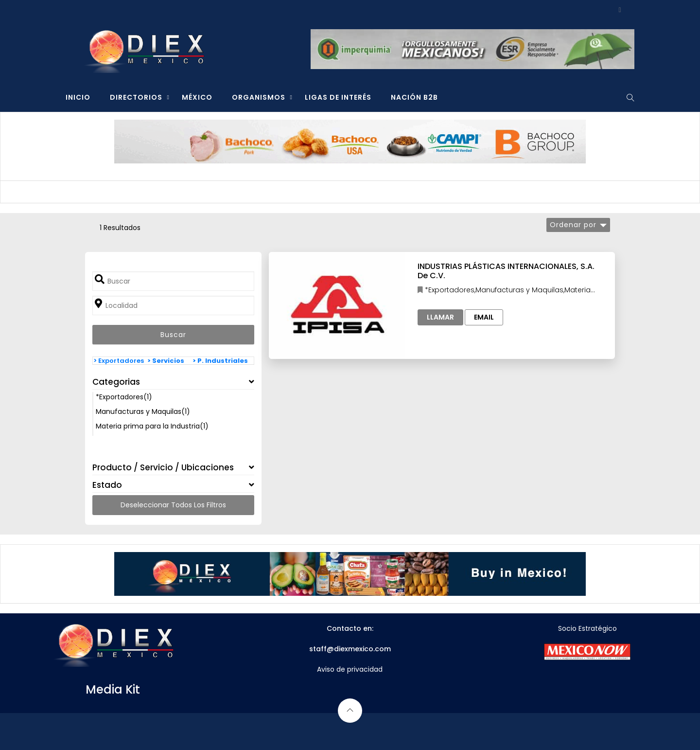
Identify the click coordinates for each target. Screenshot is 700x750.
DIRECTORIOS (136, 97)
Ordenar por (573, 225)
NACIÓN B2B (414, 97)
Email (484, 317)
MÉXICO (197, 97)
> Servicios (166, 361)
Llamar (440, 317)
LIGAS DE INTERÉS (338, 97)
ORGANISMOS (259, 97)
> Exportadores (119, 361)
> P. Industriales (220, 361)
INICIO (78, 97)
